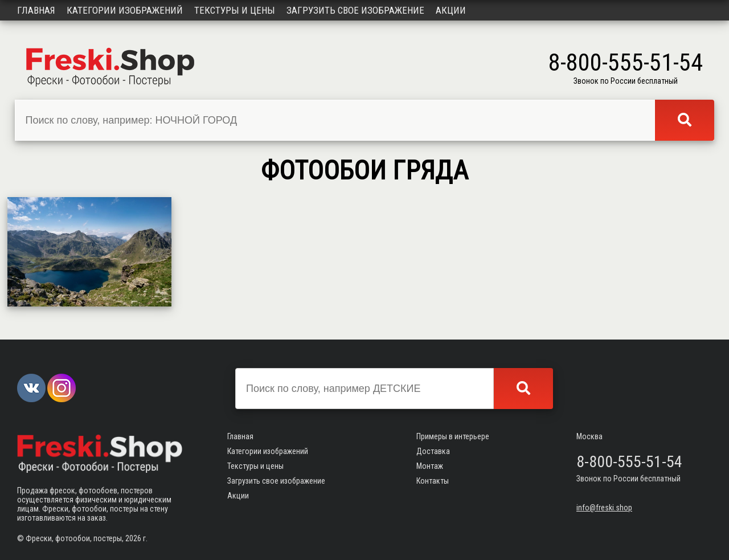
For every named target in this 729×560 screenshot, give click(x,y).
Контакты (433, 481)
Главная (36, 10)
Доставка (433, 451)
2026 (133, 538)
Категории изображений (125, 10)
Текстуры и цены (235, 10)
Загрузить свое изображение (355, 10)
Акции (451, 10)
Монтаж (430, 466)
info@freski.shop (604, 508)
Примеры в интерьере (453, 436)
